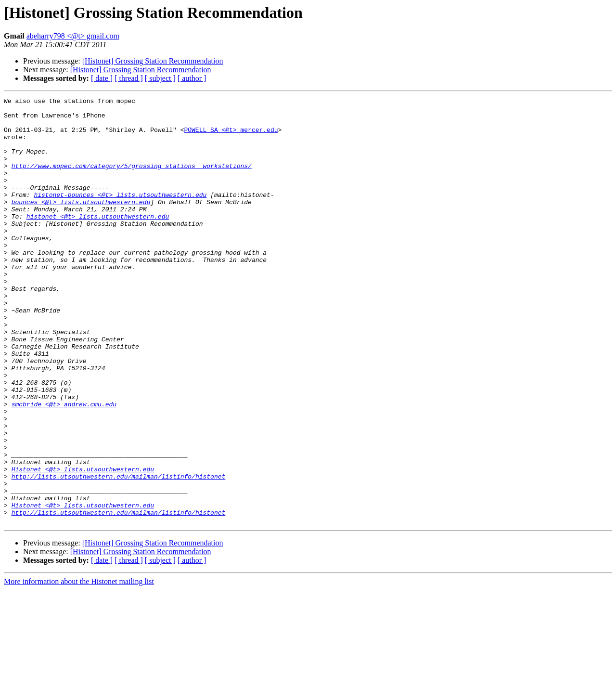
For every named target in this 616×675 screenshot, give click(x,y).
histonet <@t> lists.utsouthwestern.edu (98, 241)
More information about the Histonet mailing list (79, 667)
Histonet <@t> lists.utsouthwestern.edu (83, 544)
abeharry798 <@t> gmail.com (73, 36)
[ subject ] (160, 78)
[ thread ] (129, 78)
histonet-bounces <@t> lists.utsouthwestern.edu (120, 215)
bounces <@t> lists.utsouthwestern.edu (81, 223)
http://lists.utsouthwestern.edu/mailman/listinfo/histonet (119, 553)
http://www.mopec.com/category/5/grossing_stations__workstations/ (132, 180)
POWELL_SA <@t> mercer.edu (231, 137)
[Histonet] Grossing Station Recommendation (153, 61)
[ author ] (192, 78)
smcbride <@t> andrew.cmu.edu (64, 466)
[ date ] (102, 78)
